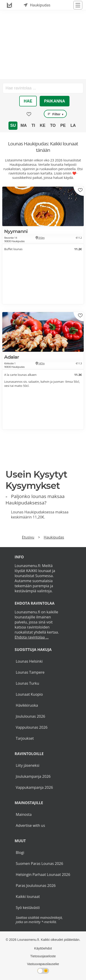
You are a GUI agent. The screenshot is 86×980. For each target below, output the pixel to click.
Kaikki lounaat (28, 897)
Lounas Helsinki (29, 661)
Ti (33, 125)
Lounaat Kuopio (29, 694)
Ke (42, 125)
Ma (24, 125)
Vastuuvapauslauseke (43, 964)
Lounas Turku (28, 683)
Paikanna (55, 101)
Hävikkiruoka (27, 705)
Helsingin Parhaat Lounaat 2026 (43, 875)
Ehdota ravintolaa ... (32, 637)
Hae (28, 101)
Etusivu (28, 537)
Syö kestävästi (28, 908)
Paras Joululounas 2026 (36, 886)
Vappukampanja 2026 (34, 787)
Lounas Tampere (30, 672)
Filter (55, 114)
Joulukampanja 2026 (33, 776)
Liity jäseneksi (28, 765)
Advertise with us (30, 825)
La (73, 125)
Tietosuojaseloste (43, 956)
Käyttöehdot (43, 948)
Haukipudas (54, 537)
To (53, 125)
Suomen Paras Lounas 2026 (40, 864)
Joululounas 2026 (31, 716)
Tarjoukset (25, 738)
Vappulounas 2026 (32, 727)
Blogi (20, 853)
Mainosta (24, 814)
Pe (63, 125)
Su (13, 125)
